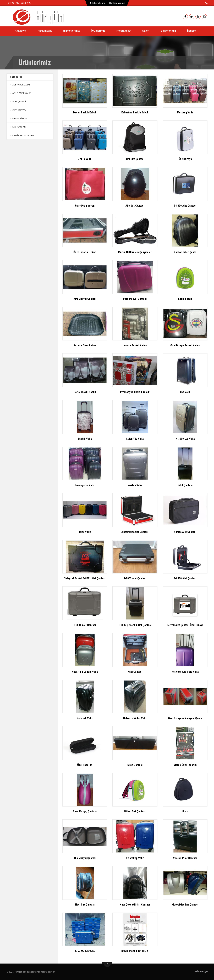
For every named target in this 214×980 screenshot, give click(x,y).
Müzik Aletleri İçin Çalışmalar (135, 252)
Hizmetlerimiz (71, 31)
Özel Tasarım (85, 765)
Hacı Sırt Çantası (85, 905)
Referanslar (124, 31)
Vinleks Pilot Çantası (185, 858)
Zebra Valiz (85, 159)
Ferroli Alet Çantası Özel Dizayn (185, 625)
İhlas (185, 811)
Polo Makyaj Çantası (135, 299)
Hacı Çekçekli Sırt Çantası (135, 905)
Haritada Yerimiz (117, 3)
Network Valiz (85, 718)
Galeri (146, 31)
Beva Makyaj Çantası (85, 811)
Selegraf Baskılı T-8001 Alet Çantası (85, 578)
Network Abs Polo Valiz (185, 672)
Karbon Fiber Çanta (185, 252)
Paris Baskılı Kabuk (85, 392)
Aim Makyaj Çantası (85, 299)
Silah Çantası (135, 765)
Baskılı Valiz (85, 439)
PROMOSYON (20, 118)
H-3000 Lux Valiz (185, 439)
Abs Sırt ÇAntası (135, 206)
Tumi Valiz (85, 532)
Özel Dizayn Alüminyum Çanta (185, 718)
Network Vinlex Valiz (135, 718)
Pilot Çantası (185, 485)
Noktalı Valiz (135, 485)
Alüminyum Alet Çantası (135, 532)
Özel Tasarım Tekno (85, 252)
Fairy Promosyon (85, 206)
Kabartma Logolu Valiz (85, 672)
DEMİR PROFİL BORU (23, 135)
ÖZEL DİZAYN (19, 110)
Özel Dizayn (185, 159)
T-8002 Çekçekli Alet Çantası (135, 625)
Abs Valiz (185, 392)
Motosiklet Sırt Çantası (185, 905)
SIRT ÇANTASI (19, 127)
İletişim (192, 31)
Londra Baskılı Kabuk (135, 345)
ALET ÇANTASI (19, 101)
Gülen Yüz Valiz (135, 439)
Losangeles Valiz (85, 485)
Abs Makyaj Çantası (85, 858)
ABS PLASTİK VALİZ (22, 93)
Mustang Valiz (185, 112)
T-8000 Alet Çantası (185, 206)
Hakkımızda (45, 31)
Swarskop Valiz (135, 858)
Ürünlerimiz (98, 31)
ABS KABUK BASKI (21, 85)
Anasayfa (20, 31)
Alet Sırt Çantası (135, 159)
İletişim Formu (98, 3)
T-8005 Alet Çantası (135, 578)
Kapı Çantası (135, 672)
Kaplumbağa (185, 299)
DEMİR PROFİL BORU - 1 (135, 951)
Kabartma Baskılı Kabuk (135, 112)
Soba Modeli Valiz (85, 951)
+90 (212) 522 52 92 (21, 3)
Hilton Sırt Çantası (135, 811)
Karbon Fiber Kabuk (85, 345)
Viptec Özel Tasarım (185, 765)
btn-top (107, 965)
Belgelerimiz (168, 31)
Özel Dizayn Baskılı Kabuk (185, 345)
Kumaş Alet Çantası (185, 532)
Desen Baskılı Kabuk (85, 112)
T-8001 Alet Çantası (85, 625)
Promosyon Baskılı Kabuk (135, 392)
